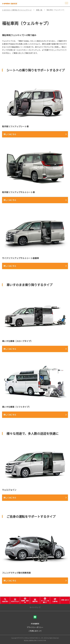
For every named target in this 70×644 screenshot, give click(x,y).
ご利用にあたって (35, 631)
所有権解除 (35, 624)
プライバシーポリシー (35, 627)
